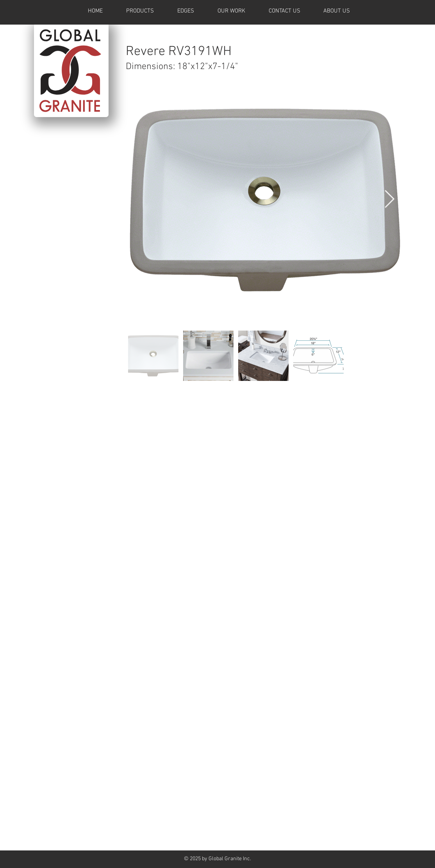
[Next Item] (390, 200)
